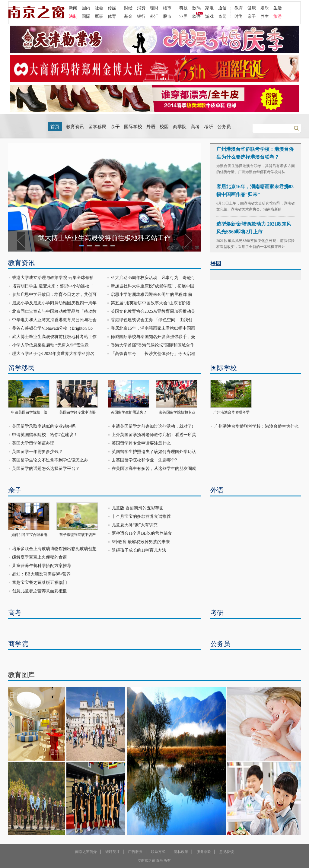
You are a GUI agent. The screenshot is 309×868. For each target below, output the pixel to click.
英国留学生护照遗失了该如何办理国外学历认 (154, 452)
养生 (265, 16)
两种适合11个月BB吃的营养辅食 (142, 533)
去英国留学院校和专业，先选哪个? (144, 460)
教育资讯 (75, 127)
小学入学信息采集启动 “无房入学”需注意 (50, 345)
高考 (195, 127)
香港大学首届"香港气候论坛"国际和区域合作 (153, 345)
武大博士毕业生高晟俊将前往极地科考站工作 (54, 337)
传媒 (112, 8)
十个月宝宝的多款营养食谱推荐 (141, 516)
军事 (99, 16)
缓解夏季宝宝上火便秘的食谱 (40, 557)
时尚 (239, 16)
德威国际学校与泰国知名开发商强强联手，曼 (153, 337)
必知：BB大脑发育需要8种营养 (41, 574)
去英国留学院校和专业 (177, 412)
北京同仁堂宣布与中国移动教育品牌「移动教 (54, 311)
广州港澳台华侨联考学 (231, 412)
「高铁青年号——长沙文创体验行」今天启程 (153, 354)
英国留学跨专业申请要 (78, 412)
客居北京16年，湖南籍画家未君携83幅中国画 (153, 328)
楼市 (167, 8)
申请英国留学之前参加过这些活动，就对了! (153, 426)
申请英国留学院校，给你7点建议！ (45, 435)
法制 (73, 16)
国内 (86, 8)
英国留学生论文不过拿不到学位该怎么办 (50, 460)
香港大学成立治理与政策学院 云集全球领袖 (53, 278)
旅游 (278, 16)
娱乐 (265, 8)
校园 (164, 127)
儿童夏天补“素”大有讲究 (135, 525)
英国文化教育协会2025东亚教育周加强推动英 (153, 311)
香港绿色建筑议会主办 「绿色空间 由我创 (151, 320)
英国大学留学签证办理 (33, 443)
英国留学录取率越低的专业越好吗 (44, 426)
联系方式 (158, 852)
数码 (196, 8)
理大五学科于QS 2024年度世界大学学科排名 (53, 354)
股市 (167, 16)
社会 (99, 8)
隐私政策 (181, 852)
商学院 (180, 127)
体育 (112, 16)
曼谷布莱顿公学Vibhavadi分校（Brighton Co (52, 328)
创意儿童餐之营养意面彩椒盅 (40, 591)
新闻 (73, 8)
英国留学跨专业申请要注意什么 (141, 443)
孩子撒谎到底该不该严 (78, 535)
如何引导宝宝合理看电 (29, 535)
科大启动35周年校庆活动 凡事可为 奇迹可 (153, 278)
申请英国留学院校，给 (29, 412)
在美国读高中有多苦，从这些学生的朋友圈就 (154, 469)
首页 (55, 127)
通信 (222, 8)
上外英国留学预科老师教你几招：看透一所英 (154, 435)
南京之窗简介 (86, 852)
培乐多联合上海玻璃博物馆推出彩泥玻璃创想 (54, 549)
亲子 (252, 16)
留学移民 (97, 127)
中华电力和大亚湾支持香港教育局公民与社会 (54, 320)
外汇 (154, 16)
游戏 (209, 16)
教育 (239, 8)
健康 (252, 8)
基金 (128, 16)
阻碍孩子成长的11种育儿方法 (139, 550)
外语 (151, 127)
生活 (278, 8)
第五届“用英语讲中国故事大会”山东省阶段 (151, 303)
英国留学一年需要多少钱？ (37, 452)
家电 (209, 8)
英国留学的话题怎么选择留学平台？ (46, 469)
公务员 (224, 127)
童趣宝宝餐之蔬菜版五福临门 (40, 583)
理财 (154, 8)
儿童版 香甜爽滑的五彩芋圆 (138, 508)
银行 (141, 16)
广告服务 (135, 852)
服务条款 (204, 852)
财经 (128, 8)
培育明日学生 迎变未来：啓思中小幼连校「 (53, 286)
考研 (209, 127)
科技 (183, 8)
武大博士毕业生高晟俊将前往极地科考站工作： (108, 238)
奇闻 (222, 16)
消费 (141, 8)
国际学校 (133, 127)
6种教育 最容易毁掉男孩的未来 (141, 542)
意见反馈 (227, 852)
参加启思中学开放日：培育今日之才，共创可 (54, 295)
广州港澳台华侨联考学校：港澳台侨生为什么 (256, 426)
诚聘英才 (113, 852)
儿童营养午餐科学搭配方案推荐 (42, 566)
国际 (86, 16)
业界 (183, 16)
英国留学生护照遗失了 (129, 412)
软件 (196, 16)
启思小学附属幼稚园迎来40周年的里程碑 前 (151, 295)
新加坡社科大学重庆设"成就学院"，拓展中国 (153, 286)
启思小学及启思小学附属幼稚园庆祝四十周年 (54, 303)
